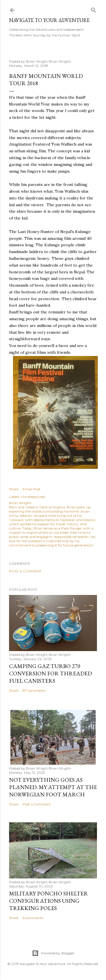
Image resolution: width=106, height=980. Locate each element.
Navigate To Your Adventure (49, 20)
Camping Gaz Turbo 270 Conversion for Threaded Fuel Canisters (50, 673)
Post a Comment (25, 571)
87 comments (34, 690)
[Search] (94, 9)
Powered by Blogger (53, 953)
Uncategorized (33, 497)
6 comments (33, 918)
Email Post (32, 489)
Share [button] (14, 489)
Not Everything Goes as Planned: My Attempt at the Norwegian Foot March (53, 787)
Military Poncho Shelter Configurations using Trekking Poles (48, 901)
